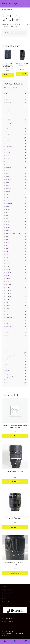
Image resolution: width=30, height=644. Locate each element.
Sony (7, 341)
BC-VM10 (8, 114)
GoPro (7, 201)
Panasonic (8, 284)
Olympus (8, 275)
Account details (8, 590)
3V (6, 96)
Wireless (8, 380)
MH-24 (7, 245)
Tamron (8, 347)
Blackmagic (9, 123)
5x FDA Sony (9, 102)
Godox (7, 198)
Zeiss (7, 383)
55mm (7, 99)
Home (5, 10)
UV (6, 365)
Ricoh (7, 320)
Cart (23, 640)
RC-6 (7, 311)
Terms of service (8, 618)
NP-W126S (8, 272)
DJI (7, 138)
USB (7, 359)
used (7, 362)
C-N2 (7, 129)
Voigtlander (9, 374)
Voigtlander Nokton (11, 377)
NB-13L (8, 251)
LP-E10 (8, 221)
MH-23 (7, 242)
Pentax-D (8, 290)
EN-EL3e (8, 153)
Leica (7, 216)
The (7, 350)
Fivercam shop (9, 3)
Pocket (8, 305)
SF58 (7, 329)
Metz (7, 239)
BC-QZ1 (8, 111)
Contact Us (7, 602)
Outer (7, 281)
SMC (7, 338)
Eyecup (8, 165)
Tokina (8, 353)
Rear (7, 314)
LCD (7, 213)
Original (8, 278)
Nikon (7, 263)
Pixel (7, 302)
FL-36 (7, 174)
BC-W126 (8, 120)
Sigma (7, 332)
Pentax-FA (8, 299)
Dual (7, 150)
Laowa (7, 207)
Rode (7, 323)
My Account (5, 641)
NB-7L (7, 257)
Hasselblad (9, 204)
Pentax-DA (9, 293)
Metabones (9, 230)
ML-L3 (7, 248)
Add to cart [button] (8, 75)
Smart (7, 335)
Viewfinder (9, 371)
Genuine (8, 195)
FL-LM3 (8, 186)
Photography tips (9, 621)
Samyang (8, 326)
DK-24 (7, 144)
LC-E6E (8, 210)
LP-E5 (7, 224)
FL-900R (8, 183)
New (7, 260)
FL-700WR (8, 180)
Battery (8, 108)
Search (15, 641)
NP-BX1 (8, 269)
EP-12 (7, 159)
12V (7, 93)
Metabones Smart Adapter (13, 233)
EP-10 (7, 156)
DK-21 (7, 141)
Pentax (8, 287)
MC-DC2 (8, 227)
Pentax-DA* (9, 296)
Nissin (7, 266)
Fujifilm (8, 192)
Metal (7, 236)
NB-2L (7, 254)
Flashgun (8, 189)
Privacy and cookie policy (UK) (10, 633)
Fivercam (8, 171)
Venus (7, 368)
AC (6, 105)
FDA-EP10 (8, 168)
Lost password (8, 593)
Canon (7, 132)
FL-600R (8, 177)
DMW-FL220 (9, 147)
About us (6, 596)
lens (7, 219)
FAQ (5, 599)
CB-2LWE (8, 135)
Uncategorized (10, 356)
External (8, 162)
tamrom (8, 344)
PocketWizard (9, 308)
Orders (6, 587)
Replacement (9, 317)
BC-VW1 (8, 117)
